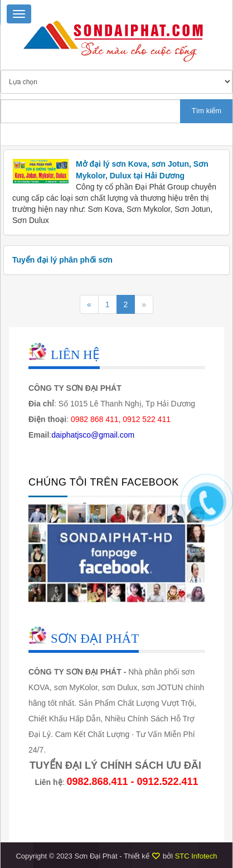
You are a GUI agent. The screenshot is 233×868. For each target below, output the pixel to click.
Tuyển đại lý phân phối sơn (62, 260)
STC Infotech (196, 856)
